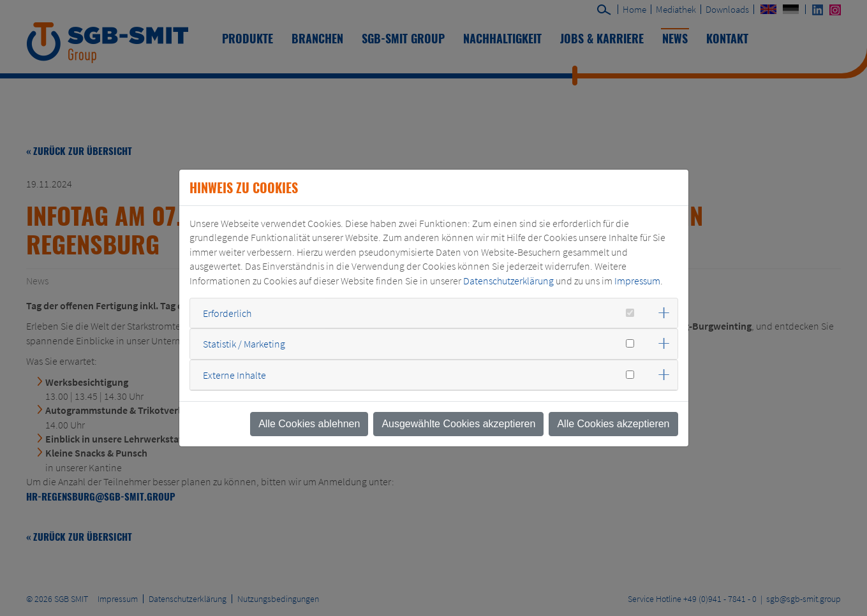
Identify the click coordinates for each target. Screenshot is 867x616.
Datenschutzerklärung (508, 281)
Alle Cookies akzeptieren (613, 424)
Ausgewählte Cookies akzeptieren (458, 424)
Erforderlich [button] (227, 313)
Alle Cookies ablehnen (309, 424)
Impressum (637, 281)
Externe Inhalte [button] (234, 375)
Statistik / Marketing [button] (244, 344)
